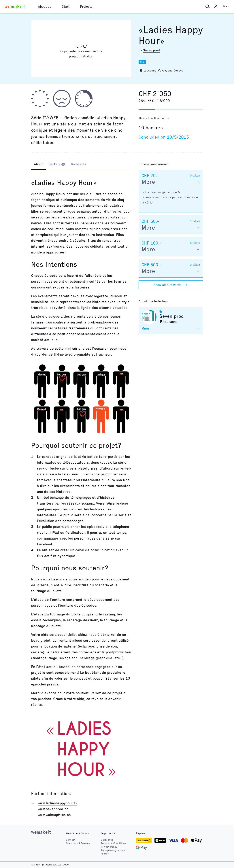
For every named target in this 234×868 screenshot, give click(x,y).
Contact (71, 840)
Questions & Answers (78, 843)
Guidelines (107, 840)
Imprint (105, 854)
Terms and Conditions (113, 843)
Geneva (178, 70)
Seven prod (151, 50)
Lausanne (150, 70)
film (142, 62)
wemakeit (41, 832)
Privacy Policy (109, 847)
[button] (208, 7)
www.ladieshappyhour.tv (57, 803)
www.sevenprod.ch (53, 809)
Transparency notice (113, 850)
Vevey (162, 70)
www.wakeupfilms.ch (54, 815)
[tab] (38, 164)
